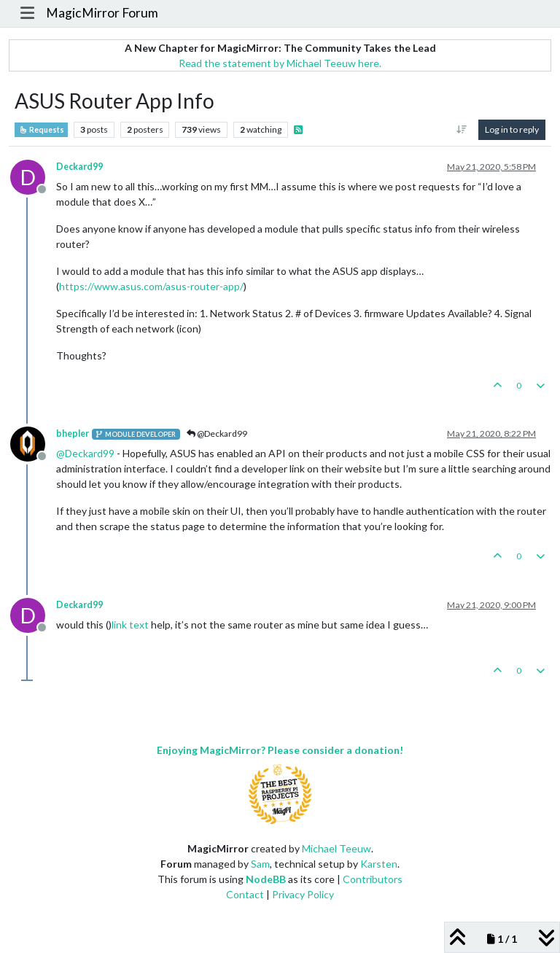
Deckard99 (79, 167)
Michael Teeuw (337, 848)
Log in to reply (512, 129)
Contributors (373, 879)
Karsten (379, 864)
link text (130, 625)
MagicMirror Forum (102, 13)
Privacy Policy (303, 894)
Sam (260, 864)
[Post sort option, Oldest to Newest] (462, 130)
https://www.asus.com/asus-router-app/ (151, 286)
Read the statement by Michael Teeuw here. (280, 63)
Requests (41, 130)
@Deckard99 (217, 433)
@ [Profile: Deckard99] (85, 453)
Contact (245, 894)
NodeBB (266, 879)
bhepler (73, 433)
